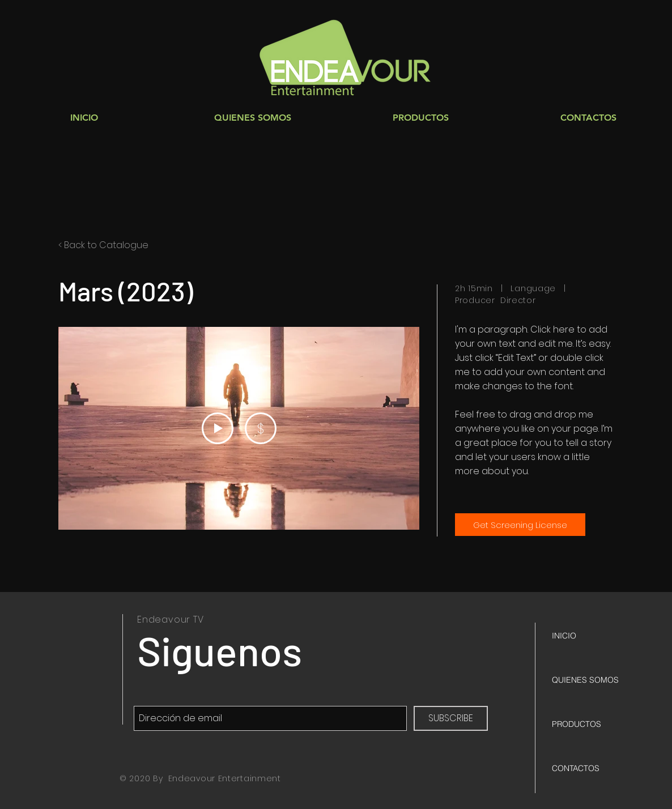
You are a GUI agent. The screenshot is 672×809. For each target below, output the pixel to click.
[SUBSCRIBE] (451, 718)
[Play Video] (218, 428)
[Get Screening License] (520, 525)
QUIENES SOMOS (585, 680)
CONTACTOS (576, 768)
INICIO (564, 636)
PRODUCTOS (577, 724)
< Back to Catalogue (103, 245)
